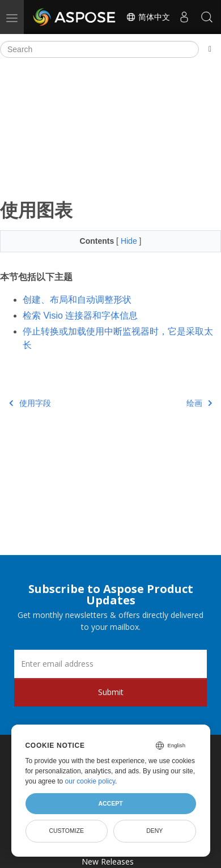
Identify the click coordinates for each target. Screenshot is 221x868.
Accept (110, 803)
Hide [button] (130, 241)
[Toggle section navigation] (210, 49)
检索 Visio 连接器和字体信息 (80, 316)
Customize (66, 831)
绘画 (199, 403)
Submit (111, 692)
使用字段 (30, 403)
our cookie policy (90, 781)
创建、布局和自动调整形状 (77, 300)
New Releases (108, 861)
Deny (154, 831)
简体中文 (148, 17)
